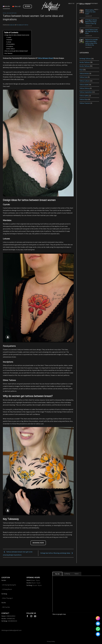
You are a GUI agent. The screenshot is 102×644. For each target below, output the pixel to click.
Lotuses (9, 42)
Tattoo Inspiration (86, 92)
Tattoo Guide (84, 85)
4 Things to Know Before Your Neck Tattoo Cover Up (91, 22)
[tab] (57, 574)
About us (71, 3)
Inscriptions (10, 47)
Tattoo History (84, 88)
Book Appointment (92, 3)
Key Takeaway (9, 53)
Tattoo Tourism (85, 103)
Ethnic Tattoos (11, 49)
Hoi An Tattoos (12, 13)
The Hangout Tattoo (22, 25)
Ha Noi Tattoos (85, 62)
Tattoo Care (83, 77)
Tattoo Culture (84, 81)
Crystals (9, 37)
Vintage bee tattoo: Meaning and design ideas (57, 553)
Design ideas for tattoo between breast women (17, 35)
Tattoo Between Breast (45, 58)
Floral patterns (11, 44)
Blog (97, 9)
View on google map (59, 614)
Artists (80, 3)
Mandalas (10, 40)
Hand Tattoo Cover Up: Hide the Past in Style (92, 32)
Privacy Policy (51, 641)
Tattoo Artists (84, 74)
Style (5, 13)
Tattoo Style (84, 100)
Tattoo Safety (84, 96)
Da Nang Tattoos (85, 59)
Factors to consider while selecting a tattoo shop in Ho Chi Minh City (92, 42)
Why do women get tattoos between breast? (17, 51)
